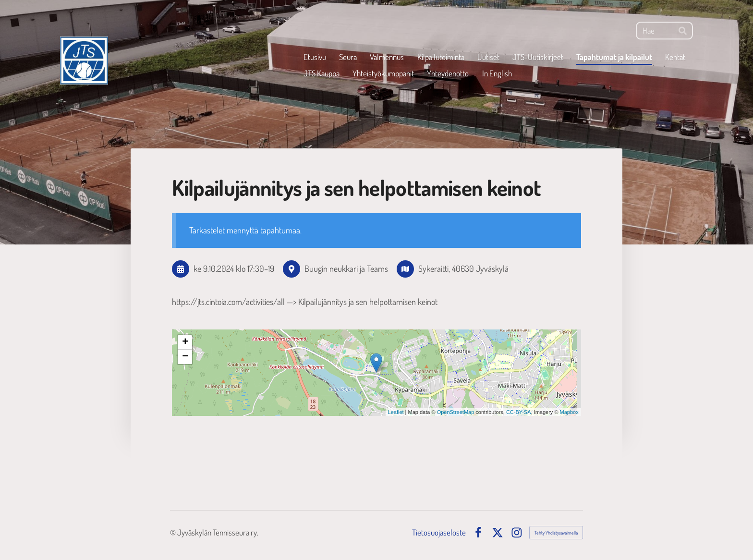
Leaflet (396, 412)
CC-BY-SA (519, 412)
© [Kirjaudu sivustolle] (174, 532)
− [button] (185, 357)
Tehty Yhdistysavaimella (556, 533)
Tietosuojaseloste (439, 532)
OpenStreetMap (456, 412)
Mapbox (569, 412)
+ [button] (185, 342)
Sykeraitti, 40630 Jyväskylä (463, 268)
